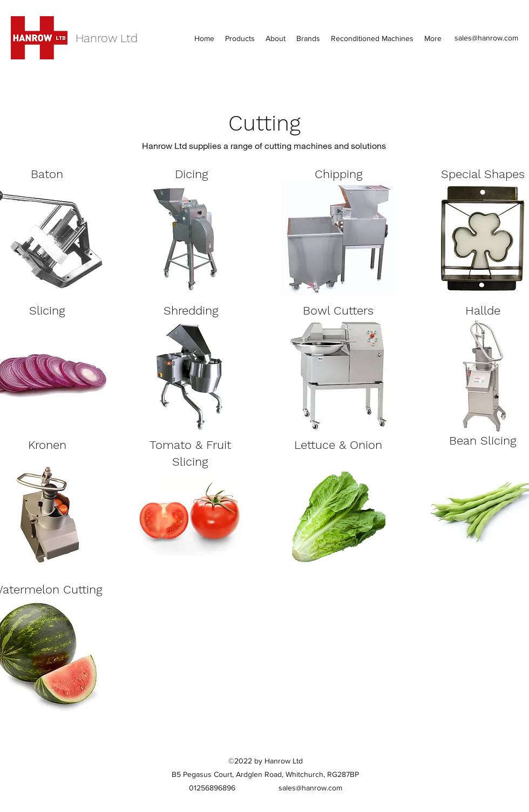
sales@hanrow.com (486, 38)
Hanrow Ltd (107, 38)
